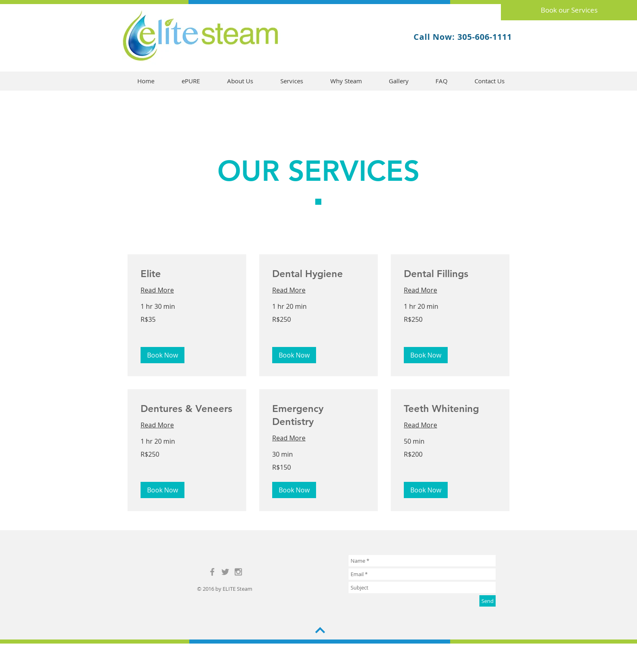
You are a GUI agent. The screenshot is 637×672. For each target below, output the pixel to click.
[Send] (487, 601)
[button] (162, 355)
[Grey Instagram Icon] (238, 572)
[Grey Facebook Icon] (212, 572)
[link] (187, 274)
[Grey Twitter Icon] (225, 572)
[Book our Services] (569, 10)
